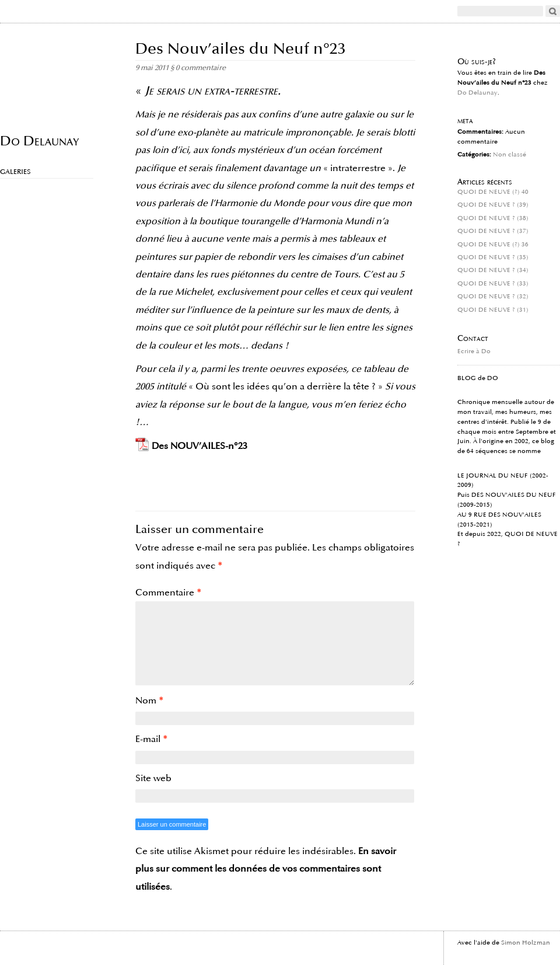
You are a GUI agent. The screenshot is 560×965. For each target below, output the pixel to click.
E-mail (151, 739)
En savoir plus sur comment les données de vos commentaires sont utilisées (266, 869)
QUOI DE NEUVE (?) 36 (493, 245)
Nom (149, 701)
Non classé (510, 155)
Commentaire (168, 593)
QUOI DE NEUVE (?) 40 (493, 192)
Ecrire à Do (474, 351)
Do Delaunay (39, 140)
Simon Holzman (526, 943)
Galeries (15, 172)
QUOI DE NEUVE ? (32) (493, 297)
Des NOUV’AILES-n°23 (199, 446)
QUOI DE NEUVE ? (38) (493, 218)
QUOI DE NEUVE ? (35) (493, 257)
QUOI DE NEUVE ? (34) (493, 270)
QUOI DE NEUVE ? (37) (493, 231)
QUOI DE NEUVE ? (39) (493, 205)
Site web (153, 778)
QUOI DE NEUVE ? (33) (493, 284)
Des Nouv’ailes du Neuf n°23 (241, 49)
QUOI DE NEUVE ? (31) (493, 310)
